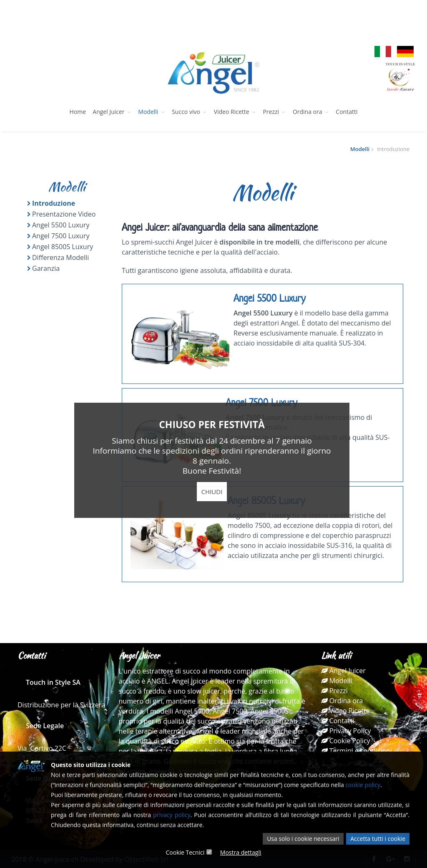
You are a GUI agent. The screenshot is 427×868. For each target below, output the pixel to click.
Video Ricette (235, 112)
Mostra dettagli (241, 852)
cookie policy (363, 785)
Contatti (347, 112)
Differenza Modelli (60, 257)
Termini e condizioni (357, 751)
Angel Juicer (112, 112)
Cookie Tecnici (185, 852)
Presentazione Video (64, 214)
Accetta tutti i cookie (378, 839)
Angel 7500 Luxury (61, 236)
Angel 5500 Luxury (61, 225)
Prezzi (274, 112)
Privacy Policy (346, 731)
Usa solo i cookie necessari (303, 839)
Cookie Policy (346, 741)
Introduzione (54, 203)
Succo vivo (189, 112)
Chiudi (212, 492)
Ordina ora (311, 112)
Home (78, 112)
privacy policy (172, 815)
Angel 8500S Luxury (63, 247)
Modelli (152, 112)
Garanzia (46, 268)
